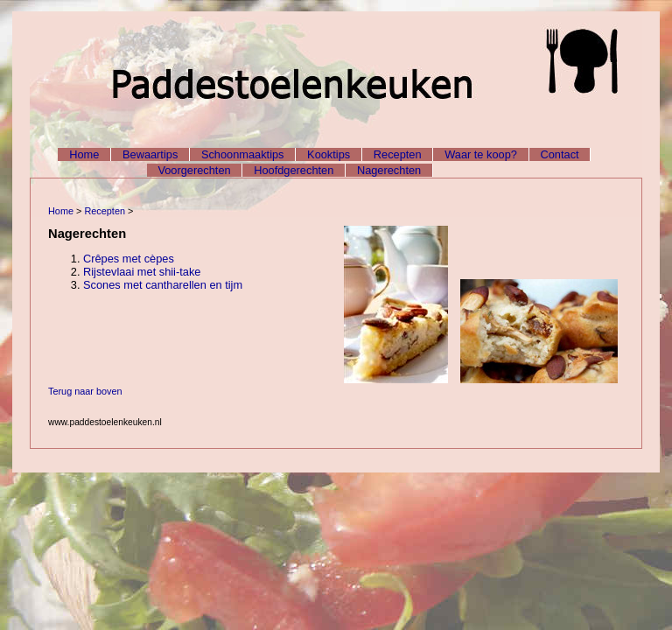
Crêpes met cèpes (129, 259)
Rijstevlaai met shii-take (142, 272)
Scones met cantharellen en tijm (163, 285)
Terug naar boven (85, 391)
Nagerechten (389, 170)
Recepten (398, 154)
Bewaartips (150, 154)
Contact (560, 154)
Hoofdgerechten (294, 170)
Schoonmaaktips (243, 154)
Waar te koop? (481, 154)
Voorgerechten (194, 170)
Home (84, 154)
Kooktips (329, 154)
